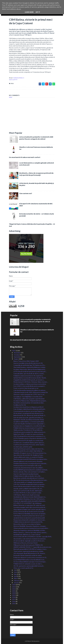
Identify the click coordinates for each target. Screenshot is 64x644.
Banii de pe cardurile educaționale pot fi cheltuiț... (29, 478)
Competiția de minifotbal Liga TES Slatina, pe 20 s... (30, 365)
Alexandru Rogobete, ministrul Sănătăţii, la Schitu (29, 530)
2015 (14, 603)
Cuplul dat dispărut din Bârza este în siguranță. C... (29, 424)
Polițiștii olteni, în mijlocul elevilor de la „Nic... (27, 476)
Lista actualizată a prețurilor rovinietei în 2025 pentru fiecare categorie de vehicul (36, 138)
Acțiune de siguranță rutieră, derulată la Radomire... (30, 501)
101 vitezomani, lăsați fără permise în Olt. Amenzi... (29, 553)
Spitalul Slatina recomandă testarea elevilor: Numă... (30, 378)
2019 (14, 595)
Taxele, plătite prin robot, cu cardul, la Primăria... (29, 457)
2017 (14, 599)
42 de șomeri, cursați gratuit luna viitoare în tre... (29, 413)
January (17, 583)
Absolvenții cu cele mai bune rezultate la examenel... (30, 539)
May (15, 574)
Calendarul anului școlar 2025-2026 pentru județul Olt (31, 392)
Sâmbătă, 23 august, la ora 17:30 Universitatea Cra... (30, 453)
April (16, 576)
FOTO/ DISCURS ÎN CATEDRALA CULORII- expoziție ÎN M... (33, 537)
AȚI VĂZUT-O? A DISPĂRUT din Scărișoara (27, 503)
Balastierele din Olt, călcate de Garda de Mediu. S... (30, 415)
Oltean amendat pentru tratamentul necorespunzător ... (31, 528)
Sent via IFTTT (13, 80)
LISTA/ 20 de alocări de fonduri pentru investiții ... (29, 512)
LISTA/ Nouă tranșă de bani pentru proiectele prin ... (30, 371)
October (17, 355)
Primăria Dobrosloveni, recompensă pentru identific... (30, 463)
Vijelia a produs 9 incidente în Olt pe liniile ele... (28, 430)
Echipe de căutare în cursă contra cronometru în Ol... (30, 557)
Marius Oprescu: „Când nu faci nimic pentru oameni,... (30, 532)
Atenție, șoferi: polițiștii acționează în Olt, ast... (28, 489)
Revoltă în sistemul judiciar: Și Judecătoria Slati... (29, 403)
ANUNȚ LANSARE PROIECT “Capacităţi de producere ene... (33, 547)
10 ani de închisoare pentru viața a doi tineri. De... (29, 449)
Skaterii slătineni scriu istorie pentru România (28, 461)
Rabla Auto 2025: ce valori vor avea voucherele (28, 434)
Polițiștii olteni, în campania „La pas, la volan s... (28, 564)
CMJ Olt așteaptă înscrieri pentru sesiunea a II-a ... (30, 436)
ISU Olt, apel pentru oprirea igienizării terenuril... (29, 566)
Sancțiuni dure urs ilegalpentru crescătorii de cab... (29, 426)
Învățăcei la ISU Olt (20, 405)
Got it (38, 12)
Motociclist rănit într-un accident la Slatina (27, 524)
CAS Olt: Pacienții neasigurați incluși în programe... (29, 484)
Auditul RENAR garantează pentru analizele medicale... (31, 470)
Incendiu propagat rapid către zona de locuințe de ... (30, 507)
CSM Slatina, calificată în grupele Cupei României (29, 399)
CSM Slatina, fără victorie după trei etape (27, 495)
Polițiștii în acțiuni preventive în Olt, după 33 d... (28, 376)
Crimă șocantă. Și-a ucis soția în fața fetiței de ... (28, 451)
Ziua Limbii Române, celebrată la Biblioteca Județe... (30, 367)
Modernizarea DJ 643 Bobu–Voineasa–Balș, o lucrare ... (31, 382)
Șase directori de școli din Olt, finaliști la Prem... (28, 455)
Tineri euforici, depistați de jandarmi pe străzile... (29, 551)
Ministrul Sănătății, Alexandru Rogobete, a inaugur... (30, 526)
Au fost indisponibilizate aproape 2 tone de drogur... (30, 562)
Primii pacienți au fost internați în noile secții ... (28, 465)
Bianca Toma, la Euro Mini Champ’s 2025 (26, 361)
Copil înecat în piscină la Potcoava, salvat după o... (29, 445)
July (15, 570)
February (17, 581)
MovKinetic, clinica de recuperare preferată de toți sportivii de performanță (36, 174)
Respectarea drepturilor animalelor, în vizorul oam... (30, 520)
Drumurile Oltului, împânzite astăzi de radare (28, 555)
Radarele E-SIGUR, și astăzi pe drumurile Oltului (29, 420)
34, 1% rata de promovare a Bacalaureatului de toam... (30, 480)
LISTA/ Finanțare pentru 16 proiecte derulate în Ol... (30, 438)
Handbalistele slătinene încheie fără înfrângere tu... (30, 497)
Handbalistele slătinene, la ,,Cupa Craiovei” (27, 534)
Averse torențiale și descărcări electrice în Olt (28, 363)
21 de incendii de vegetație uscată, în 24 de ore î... (29, 541)
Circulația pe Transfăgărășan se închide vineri (28, 397)
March (16, 578)
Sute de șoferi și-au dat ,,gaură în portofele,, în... (29, 418)
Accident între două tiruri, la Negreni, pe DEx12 (29, 407)
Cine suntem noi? (26, 193)
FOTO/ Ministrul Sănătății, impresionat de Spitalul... (30, 514)
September (18, 357)
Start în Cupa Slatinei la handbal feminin (26, 474)
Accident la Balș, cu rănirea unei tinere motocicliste (30, 384)
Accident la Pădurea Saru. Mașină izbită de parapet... (30, 401)
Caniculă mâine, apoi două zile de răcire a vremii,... (29, 374)
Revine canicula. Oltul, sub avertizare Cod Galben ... (30, 472)
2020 (14, 593)
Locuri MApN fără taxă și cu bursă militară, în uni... (29, 560)
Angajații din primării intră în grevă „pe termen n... (29, 380)
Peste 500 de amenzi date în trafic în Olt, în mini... (29, 486)
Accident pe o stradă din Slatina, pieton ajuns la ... (29, 443)
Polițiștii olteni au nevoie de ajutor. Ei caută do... (29, 428)
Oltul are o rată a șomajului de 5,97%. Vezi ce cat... (29, 394)
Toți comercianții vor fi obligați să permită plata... (29, 482)
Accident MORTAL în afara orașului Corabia (27, 493)
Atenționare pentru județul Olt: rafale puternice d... (30, 432)
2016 (14, 601)
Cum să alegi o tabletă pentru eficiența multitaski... (30, 409)
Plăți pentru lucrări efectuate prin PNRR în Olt (28, 545)
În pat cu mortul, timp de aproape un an (26, 388)
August (16, 359)
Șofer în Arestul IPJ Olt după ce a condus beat (28, 440)
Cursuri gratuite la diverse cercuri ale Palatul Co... (29, 411)
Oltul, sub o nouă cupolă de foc (23, 568)
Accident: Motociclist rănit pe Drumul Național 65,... (30, 369)
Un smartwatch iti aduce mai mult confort (25, 157)
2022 (14, 589)
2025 (14, 351)
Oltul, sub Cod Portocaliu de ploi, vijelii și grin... (28, 491)
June (16, 572)
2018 (14, 597)
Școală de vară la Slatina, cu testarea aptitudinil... (29, 422)
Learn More (29, 12)
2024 (14, 585)
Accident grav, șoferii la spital (23, 447)
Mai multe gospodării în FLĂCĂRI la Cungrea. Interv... (30, 549)
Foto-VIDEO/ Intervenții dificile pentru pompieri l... (29, 386)
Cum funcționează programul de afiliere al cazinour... (30, 390)
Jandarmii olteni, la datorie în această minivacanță (29, 518)
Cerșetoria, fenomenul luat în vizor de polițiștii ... (29, 468)
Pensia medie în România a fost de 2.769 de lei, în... (29, 499)
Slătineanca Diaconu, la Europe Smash (26, 543)
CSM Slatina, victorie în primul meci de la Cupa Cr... (29, 516)
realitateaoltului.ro (19, 78)
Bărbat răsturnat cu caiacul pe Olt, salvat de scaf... (29, 505)
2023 (14, 587)
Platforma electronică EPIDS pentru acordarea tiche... (31, 459)
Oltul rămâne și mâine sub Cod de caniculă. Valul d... (30, 509)
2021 (14, 591)
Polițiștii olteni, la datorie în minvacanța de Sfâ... (28, 522)
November (17, 353)
